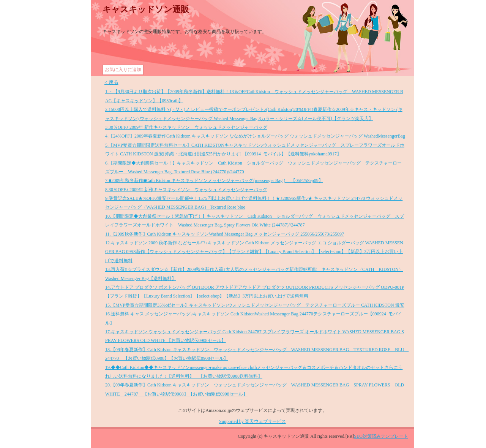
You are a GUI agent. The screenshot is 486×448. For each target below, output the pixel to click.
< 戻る (111, 82)
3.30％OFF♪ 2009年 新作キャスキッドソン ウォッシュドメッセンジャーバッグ (186, 127)
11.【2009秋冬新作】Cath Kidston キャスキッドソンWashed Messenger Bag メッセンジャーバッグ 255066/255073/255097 (225, 234)
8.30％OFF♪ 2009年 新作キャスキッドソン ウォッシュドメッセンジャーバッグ (186, 190)
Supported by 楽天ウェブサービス (252, 421)
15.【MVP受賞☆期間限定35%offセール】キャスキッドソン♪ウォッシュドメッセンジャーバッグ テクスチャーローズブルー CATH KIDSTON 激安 (255, 305)
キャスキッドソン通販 (146, 9)
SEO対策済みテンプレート (381, 436)
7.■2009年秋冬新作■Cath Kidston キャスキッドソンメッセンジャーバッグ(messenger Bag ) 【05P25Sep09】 (214, 180)
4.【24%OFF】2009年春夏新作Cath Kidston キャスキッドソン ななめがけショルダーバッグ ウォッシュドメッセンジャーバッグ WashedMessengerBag (255, 136)
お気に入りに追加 (123, 70)
